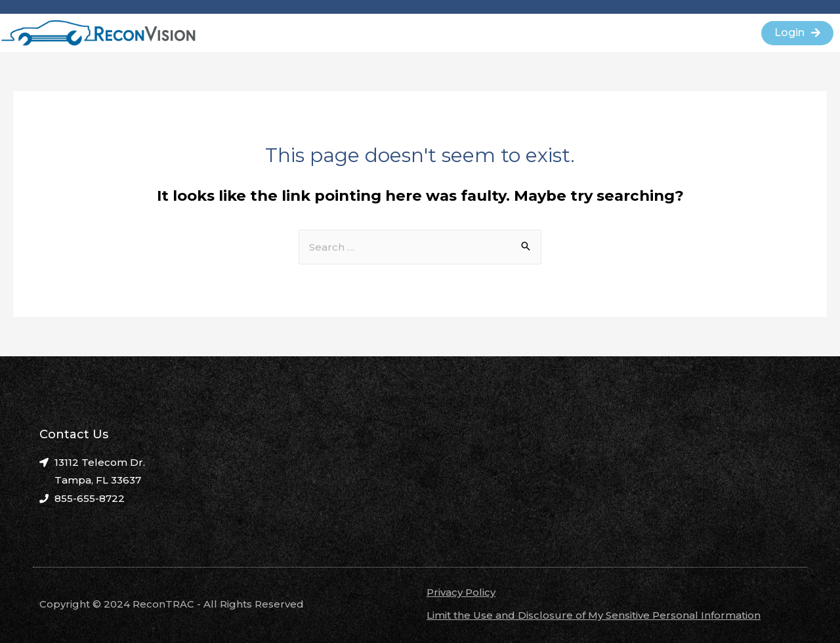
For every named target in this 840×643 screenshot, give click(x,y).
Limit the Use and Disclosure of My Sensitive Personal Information (594, 615)
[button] (797, 33)
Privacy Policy (461, 592)
